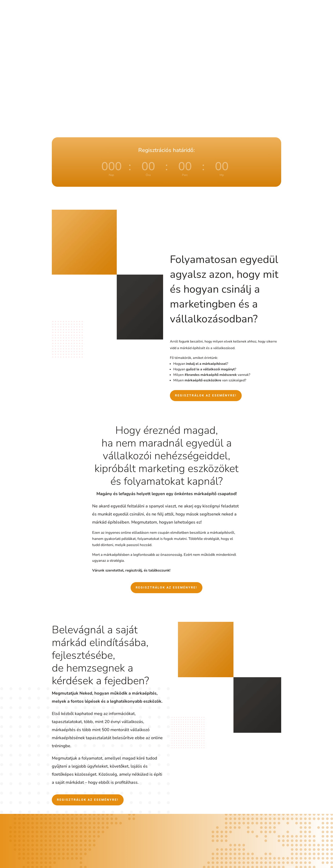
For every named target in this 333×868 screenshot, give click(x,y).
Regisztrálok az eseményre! (206, 395)
